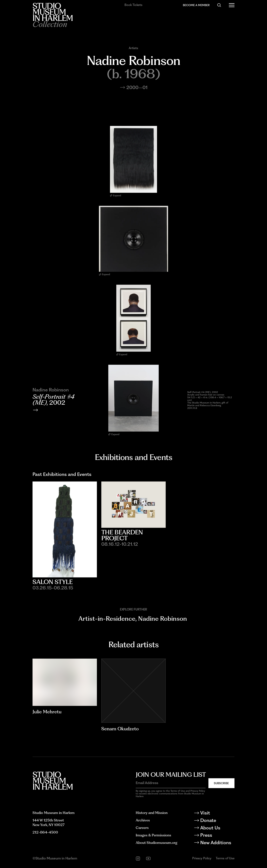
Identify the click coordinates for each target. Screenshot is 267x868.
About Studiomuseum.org (156, 843)
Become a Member (196, 5)
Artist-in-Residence (107, 618)
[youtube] (148, 858)
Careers (142, 828)
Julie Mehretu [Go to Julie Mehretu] (47, 712)
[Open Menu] (232, 5)
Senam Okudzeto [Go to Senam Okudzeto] (120, 729)
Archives (143, 820)
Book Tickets (133, 5)
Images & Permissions (153, 835)
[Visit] (217, 814)
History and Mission (152, 813)
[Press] (217, 836)
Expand (115, 196)
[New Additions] (217, 843)
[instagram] (138, 858)
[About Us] (217, 828)
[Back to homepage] (53, 12)
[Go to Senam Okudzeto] (133, 691)
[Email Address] (171, 783)
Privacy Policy (202, 858)
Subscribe (221, 783)
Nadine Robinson (163, 618)
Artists (133, 48)
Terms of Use (225, 858)
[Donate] (217, 821)
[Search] (219, 5)
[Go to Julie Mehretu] (65, 682)
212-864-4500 (45, 832)
